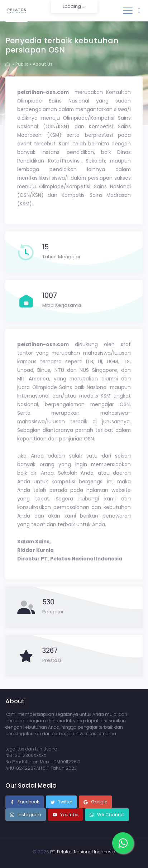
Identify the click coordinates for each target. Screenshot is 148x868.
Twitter (61, 802)
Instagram (26, 815)
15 (46, 247)
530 (48, 602)
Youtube (65, 815)
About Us (43, 64)
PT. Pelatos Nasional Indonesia (83, 852)
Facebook (25, 802)
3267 (50, 651)
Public (22, 64)
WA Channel (110, 815)
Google (95, 802)
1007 (50, 296)
